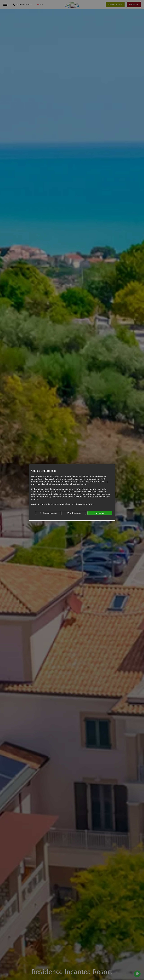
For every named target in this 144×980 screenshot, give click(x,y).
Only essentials (74, 513)
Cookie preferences (48, 513)
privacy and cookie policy (84, 504)
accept (100, 513)
